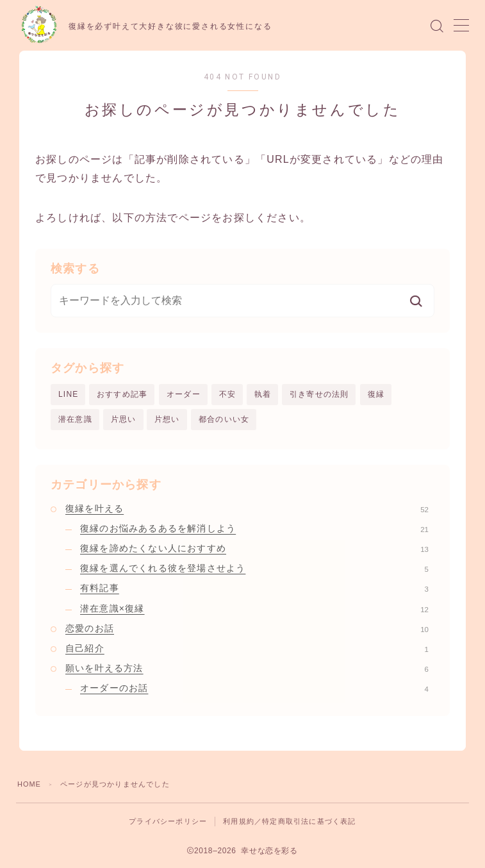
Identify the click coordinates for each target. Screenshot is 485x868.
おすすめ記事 (122, 394)
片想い (167, 419)
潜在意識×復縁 (254, 608)
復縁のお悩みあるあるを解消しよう (254, 528)
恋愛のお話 (247, 628)
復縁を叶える (247, 508)
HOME (29, 784)
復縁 (376, 394)
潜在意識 (75, 419)
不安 (227, 394)
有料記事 (254, 588)
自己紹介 (247, 649)
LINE (68, 394)
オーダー (184, 394)
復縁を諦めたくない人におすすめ (254, 549)
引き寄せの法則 (319, 394)
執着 (263, 394)
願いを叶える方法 (247, 669)
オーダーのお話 (254, 689)
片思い (124, 419)
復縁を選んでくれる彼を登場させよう (254, 569)
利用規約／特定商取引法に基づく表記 (289, 821)
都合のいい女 (224, 419)
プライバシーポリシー (168, 821)
